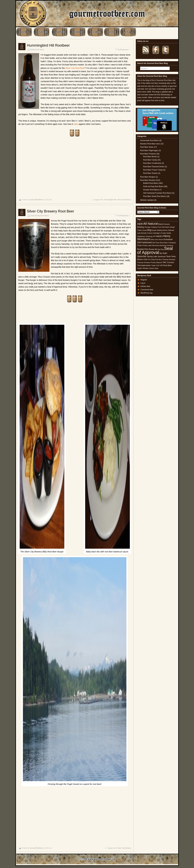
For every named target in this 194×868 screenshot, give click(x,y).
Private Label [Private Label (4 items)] (147, 245)
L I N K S (128, 32)
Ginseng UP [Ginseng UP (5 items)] (151, 236)
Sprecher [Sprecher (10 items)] (142, 256)
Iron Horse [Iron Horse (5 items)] (159, 239)
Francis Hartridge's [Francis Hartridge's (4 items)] (154, 233)
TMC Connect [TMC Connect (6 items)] (168, 262)
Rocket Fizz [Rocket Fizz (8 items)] (143, 249)
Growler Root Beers (151, 190)
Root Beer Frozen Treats (153, 170)
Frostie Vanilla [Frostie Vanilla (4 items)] (166, 233)
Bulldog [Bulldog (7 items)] (141, 227)
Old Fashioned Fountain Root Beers (157, 193)
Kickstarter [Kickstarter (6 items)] (168, 239)
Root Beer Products (148, 154)
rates (76, 124)
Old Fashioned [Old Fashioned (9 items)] (144, 242)
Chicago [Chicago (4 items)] (147, 227)
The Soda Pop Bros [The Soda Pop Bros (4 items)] (155, 259)
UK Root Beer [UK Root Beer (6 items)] (166, 265)
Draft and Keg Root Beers (40, 216)
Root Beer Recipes (148, 177)
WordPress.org (147, 293)
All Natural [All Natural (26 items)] (150, 224)
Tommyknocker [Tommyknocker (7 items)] (144, 265)
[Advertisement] (75, 168)
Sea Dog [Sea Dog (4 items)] (160, 249)
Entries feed (145, 286)
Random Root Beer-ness (150, 144)
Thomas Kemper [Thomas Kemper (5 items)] (169, 259)
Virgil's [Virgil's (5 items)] (140, 268)
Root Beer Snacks (150, 173)
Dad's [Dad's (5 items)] (167, 227)
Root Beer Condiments (152, 163)
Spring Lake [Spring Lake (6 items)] (152, 256)
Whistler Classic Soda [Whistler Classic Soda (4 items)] (151, 268)
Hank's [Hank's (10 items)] (159, 236)
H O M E (24, 32)
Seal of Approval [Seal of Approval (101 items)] (155, 250)
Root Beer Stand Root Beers (155, 196)
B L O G (112, 32)
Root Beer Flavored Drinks (154, 167)
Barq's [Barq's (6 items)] (161, 224)
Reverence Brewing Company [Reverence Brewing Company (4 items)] (163, 245)
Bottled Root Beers (37, 50)
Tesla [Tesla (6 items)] (168, 256)
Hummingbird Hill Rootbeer (48, 45)
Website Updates (147, 200)
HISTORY (77, 32)
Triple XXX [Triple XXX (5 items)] (155, 265)
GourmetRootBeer (36, 200)
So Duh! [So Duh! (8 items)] (163, 253)
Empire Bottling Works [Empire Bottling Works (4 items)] (160, 230)
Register (144, 280)
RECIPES (95, 32)
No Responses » (124, 50)
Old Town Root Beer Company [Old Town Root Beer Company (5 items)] (164, 243)
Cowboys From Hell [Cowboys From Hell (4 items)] (158, 227)
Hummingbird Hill (110, 200)
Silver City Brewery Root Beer (51, 211)
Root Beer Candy (150, 160)
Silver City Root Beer (75, 68)
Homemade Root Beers (150, 140)
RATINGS (60, 32)
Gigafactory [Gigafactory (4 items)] (141, 236)
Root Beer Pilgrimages (149, 150)
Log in (143, 283)
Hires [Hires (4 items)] (153, 239)
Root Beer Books (150, 157)
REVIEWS (41, 32)
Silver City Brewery (124, 200)
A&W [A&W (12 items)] (140, 224)
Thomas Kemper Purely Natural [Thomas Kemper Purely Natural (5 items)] (150, 262)
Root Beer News (147, 147)
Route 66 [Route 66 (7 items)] (153, 249)
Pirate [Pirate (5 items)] (140, 245)
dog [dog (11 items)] (149, 230)
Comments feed (147, 290)
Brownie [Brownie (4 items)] (167, 224)
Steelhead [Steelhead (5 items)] (162, 256)
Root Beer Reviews (148, 180)
